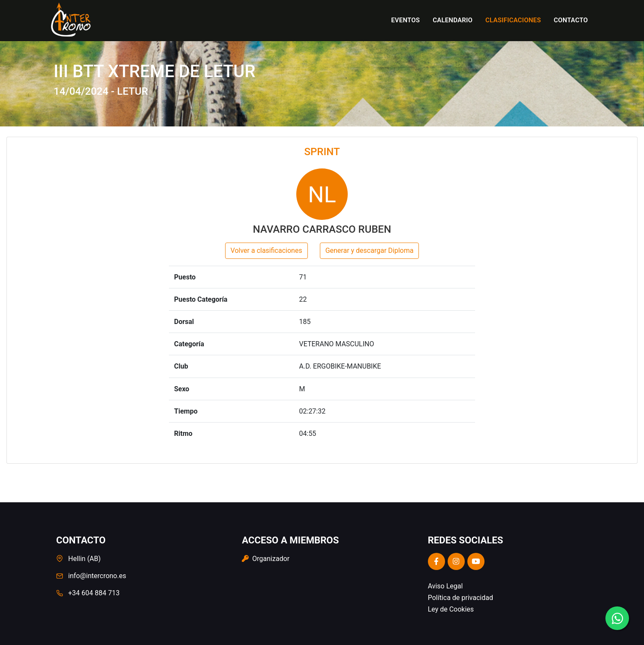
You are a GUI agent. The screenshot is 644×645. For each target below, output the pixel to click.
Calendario (453, 20)
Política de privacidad (460, 598)
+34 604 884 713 (94, 593)
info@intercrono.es (97, 576)
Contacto (571, 20)
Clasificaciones (513, 20)
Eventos (405, 20)
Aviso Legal (445, 586)
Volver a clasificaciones (266, 250)
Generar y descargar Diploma (370, 250)
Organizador (266, 559)
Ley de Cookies (451, 609)
